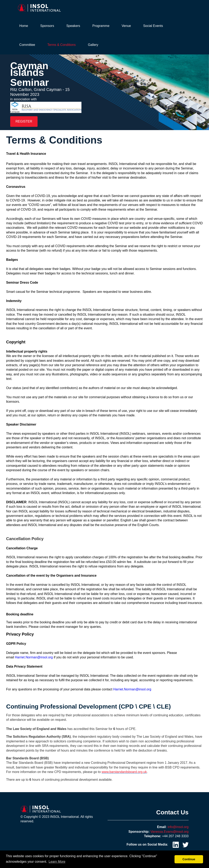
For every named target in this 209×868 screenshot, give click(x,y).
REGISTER (24, 121)
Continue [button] (189, 859)
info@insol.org (178, 827)
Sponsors (47, 26)
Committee (27, 45)
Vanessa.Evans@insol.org (170, 832)
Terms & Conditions (62, 45)
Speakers (73, 26)
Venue (126, 26)
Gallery (93, 45)
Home (24, 26)
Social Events (153, 26)
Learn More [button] (57, 862)
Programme (101, 26)
